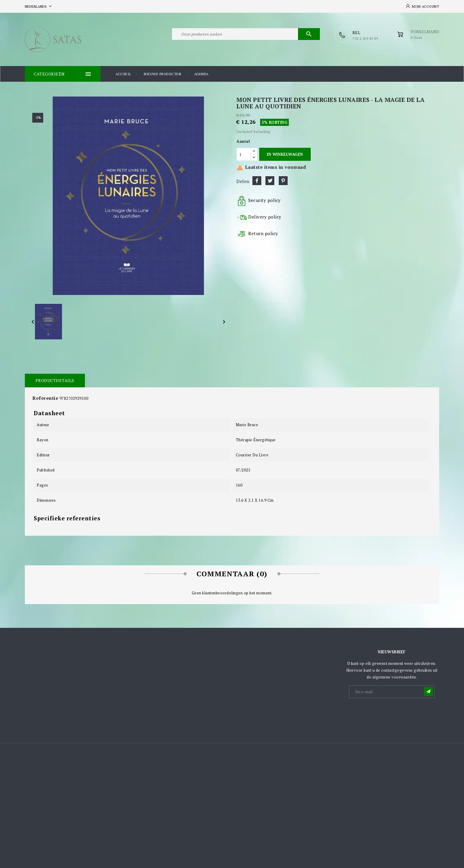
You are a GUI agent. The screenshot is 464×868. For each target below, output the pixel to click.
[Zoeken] (246, 35)
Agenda (201, 74)
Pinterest (283, 180)
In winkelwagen (285, 154)
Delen (257, 180)
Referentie (45, 398)
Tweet (270, 180)
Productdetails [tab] (55, 380)
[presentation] (394, 713)
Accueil (123, 74)
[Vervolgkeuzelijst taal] (39, 6)
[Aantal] (244, 154)
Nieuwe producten (162, 74)
